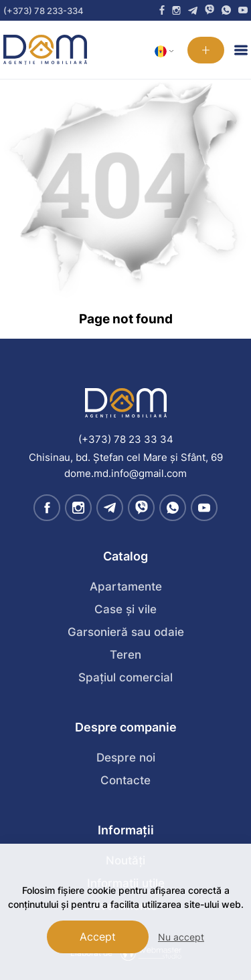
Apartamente (126, 587)
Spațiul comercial (125, 677)
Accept (98, 937)
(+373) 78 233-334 (44, 11)
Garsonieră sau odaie (126, 632)
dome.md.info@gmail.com (125, 473)
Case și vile (125, 609)
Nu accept (181, 937)
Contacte (125, 780)
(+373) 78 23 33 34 (126, 439)
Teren (125, 655)
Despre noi (126, 758)
